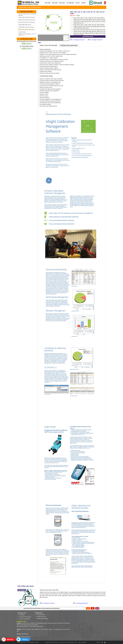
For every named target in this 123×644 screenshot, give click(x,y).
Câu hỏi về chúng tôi (25, 619)
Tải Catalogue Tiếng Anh (96, 40)
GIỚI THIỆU (48, 3)
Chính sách (39, 613)
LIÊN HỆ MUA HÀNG (88, 37)
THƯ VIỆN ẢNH (70, 3)
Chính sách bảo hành (42, 619)
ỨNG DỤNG (62, 3)
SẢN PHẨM (54, 3)
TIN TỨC (78, 3)
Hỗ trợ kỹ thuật (41, 615)
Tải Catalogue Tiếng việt (77, 40)
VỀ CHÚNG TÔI (22, 613)
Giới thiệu (22, 615)
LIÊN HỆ (83, 3)
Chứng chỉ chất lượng (25, 617)
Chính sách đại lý (41, 617)
